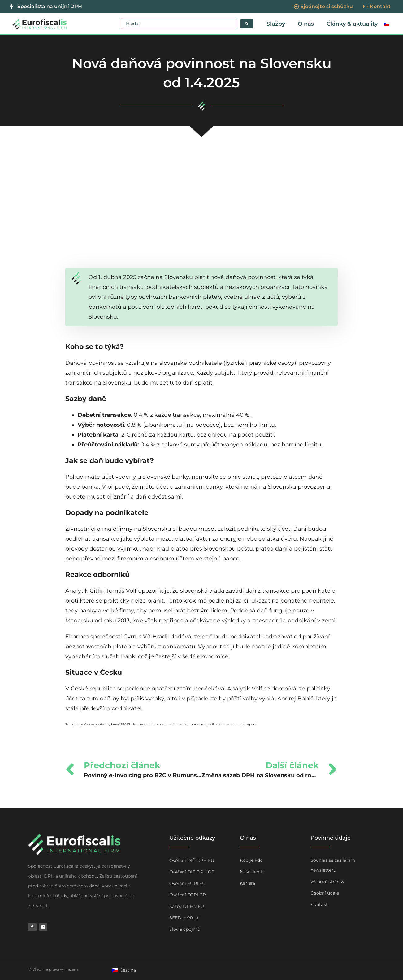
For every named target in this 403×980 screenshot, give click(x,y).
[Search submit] (247, 24)
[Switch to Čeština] (124, 970)
